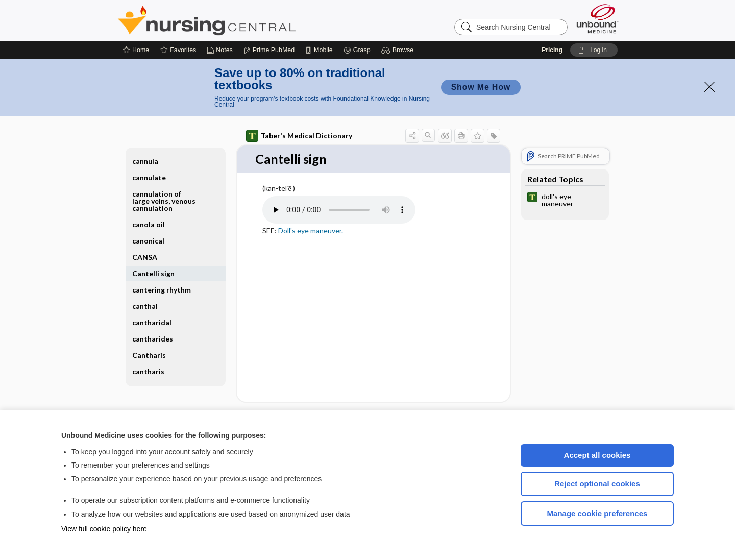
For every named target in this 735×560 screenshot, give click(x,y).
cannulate (149, 177)
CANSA (145, 257)
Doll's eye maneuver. (311, 230)
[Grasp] (357, 50)
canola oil (149, 224)
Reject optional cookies (597, 484)
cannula (145, 161)
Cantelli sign (153, 273)
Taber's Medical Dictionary (299, 136)
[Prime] (269, 50)
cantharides (153, 339)
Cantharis (149, 355)
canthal (145, 306)
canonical (148, 241)
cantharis (148, 371)
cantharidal (152, 322)
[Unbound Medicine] (598, 19)
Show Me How (481, 87)
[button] (399, 50)
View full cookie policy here (104, 529)
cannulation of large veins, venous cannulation (164, 201)
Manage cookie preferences (597, 513)
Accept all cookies (597, 455)
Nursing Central (245, 20)
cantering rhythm (162, 290)
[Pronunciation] (339, 210)
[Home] (136, 50)
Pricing (552, 50)
